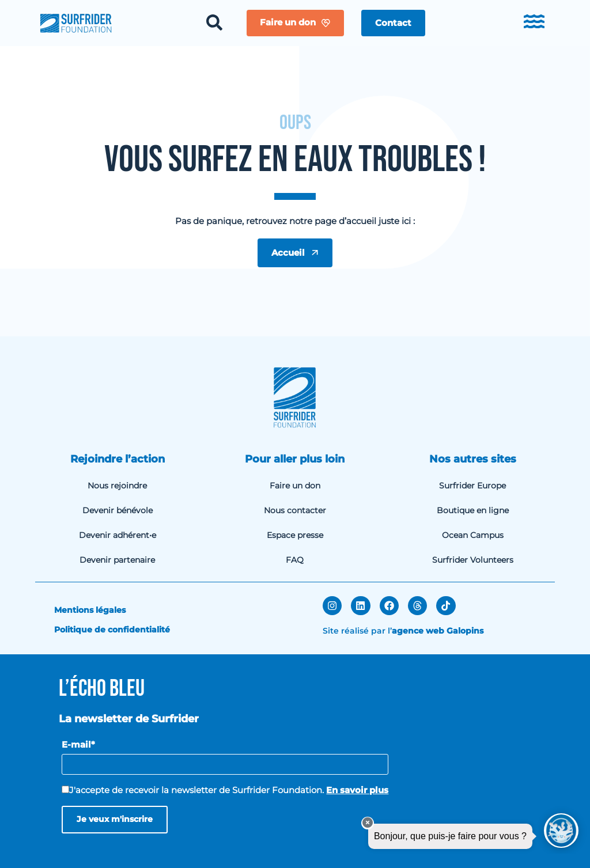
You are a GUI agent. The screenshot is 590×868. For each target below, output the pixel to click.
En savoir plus (357, 790)
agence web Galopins (438, 631)
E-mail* (78, 744)
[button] (393, 23)
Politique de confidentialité (112, 630)
